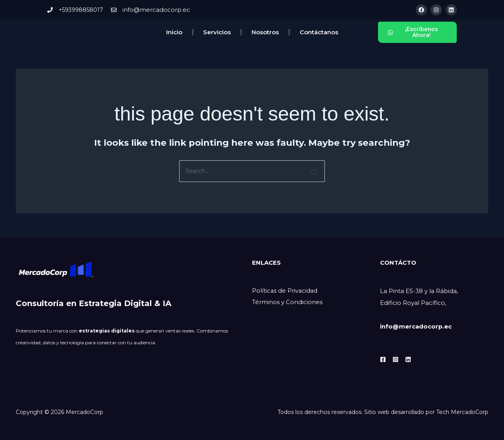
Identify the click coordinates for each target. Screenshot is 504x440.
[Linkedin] (408, 359)
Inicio (174, 32)
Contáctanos (319, 32)
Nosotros (265, 32)
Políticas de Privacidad (285, 291)
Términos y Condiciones (287, 303)
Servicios (217, 32)
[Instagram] (396, 359)
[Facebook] (383, 359)
